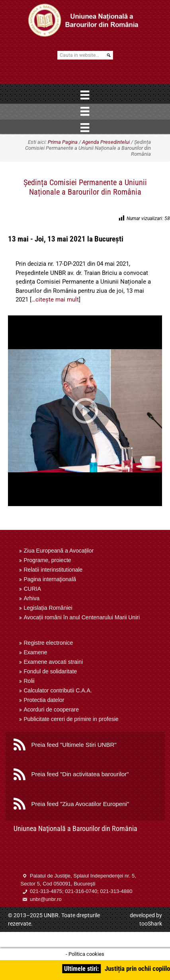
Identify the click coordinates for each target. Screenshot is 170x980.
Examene (36, 652)
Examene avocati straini (54, 662)
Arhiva (32, 598)
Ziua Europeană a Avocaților (59, 551)
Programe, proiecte (48, 560)
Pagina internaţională (50, 579)
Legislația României (48, 608)
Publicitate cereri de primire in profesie (71, 719)
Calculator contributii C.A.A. (58, 690)
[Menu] (85, 95)
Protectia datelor (44, 700)
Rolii (29, 681)
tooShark (151, 924)
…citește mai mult (55, 300)
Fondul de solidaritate (51, 671)
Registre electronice (49, 643)
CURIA (33, 589)
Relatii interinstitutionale (53, 570)
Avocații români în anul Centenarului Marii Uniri (82, 617)
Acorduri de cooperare (52, 709)
